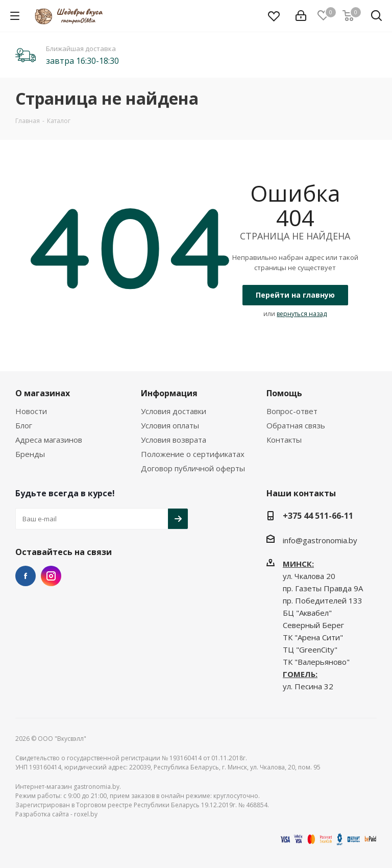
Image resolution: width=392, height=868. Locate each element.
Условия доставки (174, 411)
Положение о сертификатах (193, 454)
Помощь (284, 393)
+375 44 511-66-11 (318, 516)
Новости (31, 411)
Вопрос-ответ (292, 411)
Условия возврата (174, 440)
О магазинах (43, 393)
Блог (24, 425)
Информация (169, 393)
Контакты (284, 440)
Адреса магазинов (49, 440)
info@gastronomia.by (320, 540)
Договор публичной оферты (193, 468)
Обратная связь (296, 425)
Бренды (30, 454)
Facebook (26, 576)
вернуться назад (302, 314)
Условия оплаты (170, 425)
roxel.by (86, 814)
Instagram (51, 576)
